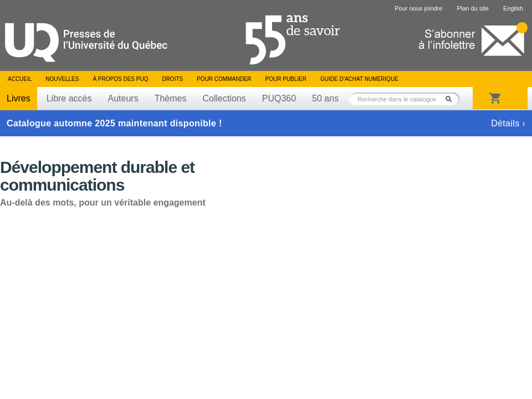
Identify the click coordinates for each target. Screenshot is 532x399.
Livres (19, 98)
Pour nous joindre (418, 8)
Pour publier (286, 79)
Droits (172, 79)
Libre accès (69, 98)
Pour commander (224, 79)
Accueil (20, 79)
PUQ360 (279, 98)
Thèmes (171, 98)
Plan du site (472, 8)
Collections (224, 98)
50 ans (325, 98)
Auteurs (123, 98)
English (513, 8)
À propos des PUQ (120, 79)
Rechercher (452, 99)
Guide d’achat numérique (359, 79)
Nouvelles (62, 79)
